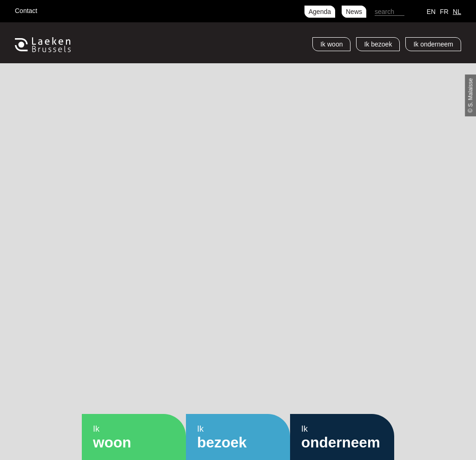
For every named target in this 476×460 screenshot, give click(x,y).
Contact (26, 11)
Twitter (66, 9)
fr (444, 12)
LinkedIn (96, 9)
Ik (331, 44)
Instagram (81, 9)
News (354, 12)
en (431, 12)
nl (457, 12)
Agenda (320, 12)
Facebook (51, 9)
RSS (111, 9)
